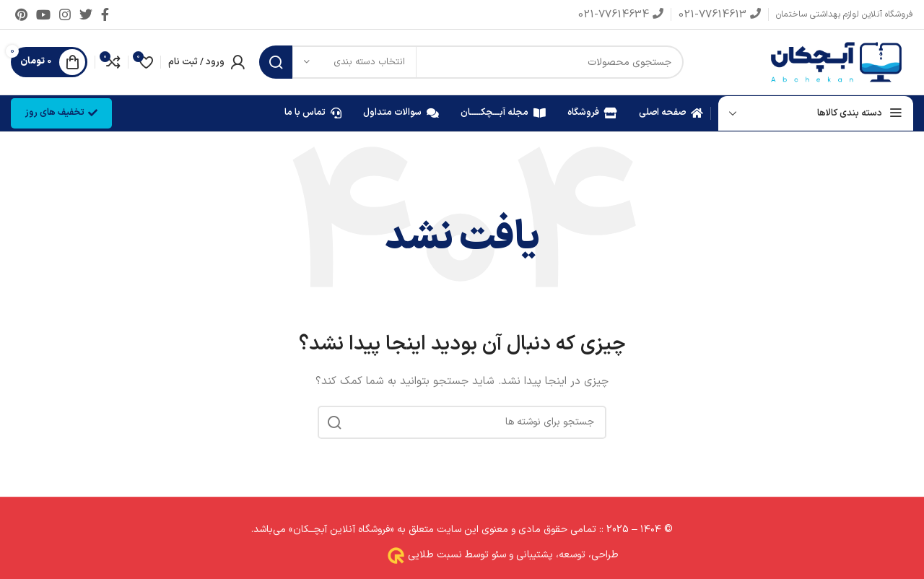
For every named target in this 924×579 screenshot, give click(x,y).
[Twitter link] (86, 14)
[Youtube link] (43, 14)
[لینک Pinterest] (21, 14)
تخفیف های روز (61, 113)
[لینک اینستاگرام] (65, 14)
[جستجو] (471, 62)
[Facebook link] (105, 14)
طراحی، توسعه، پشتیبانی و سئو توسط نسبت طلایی (512, 556)
